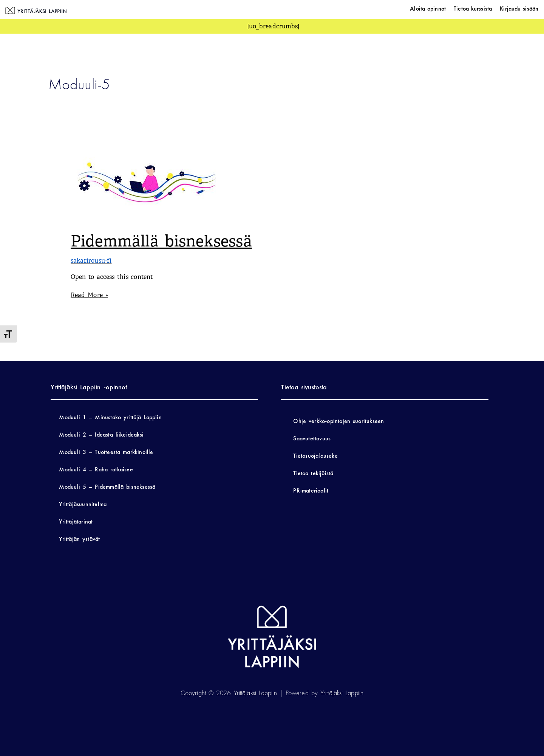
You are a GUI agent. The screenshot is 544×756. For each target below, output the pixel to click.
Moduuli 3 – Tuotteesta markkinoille (106, 452)
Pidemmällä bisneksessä (161, 241)
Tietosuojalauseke (315, 456)
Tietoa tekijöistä (313, 473)
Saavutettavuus (312, 438)
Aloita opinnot (428, 9)
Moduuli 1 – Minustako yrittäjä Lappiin (110, 417)
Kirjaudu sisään (519, 9)
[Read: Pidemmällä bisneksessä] (146, 182)
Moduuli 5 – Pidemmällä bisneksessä (107, 487)
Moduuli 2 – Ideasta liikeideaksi (101, 435)
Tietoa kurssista (473, 9)
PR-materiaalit (311, 490)
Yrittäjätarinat (76, 521)
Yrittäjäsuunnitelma (83, 504)
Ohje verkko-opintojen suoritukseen (338, 421)
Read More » (89, 295)
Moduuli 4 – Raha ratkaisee (96, 469)
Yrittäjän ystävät (79, 539)
